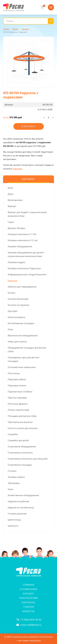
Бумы (11, 194)
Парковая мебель (17, 379)
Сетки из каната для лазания (23, 428)
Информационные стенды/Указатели (27, 275)
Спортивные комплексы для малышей (28, 459)
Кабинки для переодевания (22, 287)
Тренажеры (14, 483)
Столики (12, 471)
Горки (11, 222)
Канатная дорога (16, 317)
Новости (28, 611)
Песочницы (14, 373)
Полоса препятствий (18, 410)
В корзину (29, 126)
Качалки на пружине (18, 305)
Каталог (29, 594)
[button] (28, 62)
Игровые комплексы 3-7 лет (22, 234)
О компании (28, 589)
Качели (12, 293)
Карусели (13, 281)
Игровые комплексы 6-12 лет (23, 240)
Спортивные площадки (20, 465)
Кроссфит (13, 311)
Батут (11, 188)
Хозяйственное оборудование (23, 495)
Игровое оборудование (20, 247)
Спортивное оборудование (22, 447)
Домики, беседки (16, 228)
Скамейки (13, 434)
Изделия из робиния (18, 501)
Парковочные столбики (20, 392)
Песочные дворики (18, 404)
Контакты (29, 603)
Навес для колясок (17, 342)
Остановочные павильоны (22, 367)
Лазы (10, 329)
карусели (17, 169)
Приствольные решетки (20, 422)
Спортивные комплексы (20, 453)
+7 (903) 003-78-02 (31, 620)
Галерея (28, 607)
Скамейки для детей (18, 440)
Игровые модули (16, 262)
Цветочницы (14, 520)
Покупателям (28, 598)
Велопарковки (15, 200)
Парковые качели (17, 386)
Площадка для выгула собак (22, 416)
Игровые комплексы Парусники (24, 268)
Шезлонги (13, 526)
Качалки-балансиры (18, 299)
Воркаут (12, 206)
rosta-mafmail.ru (31, 625)
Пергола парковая (17, 398)
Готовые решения (17, 514)
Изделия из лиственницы (21, 508)
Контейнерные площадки (21, 323)
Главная (28, 585)
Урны (11, 489)
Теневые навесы (16, 477)
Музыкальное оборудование (23, 336)
